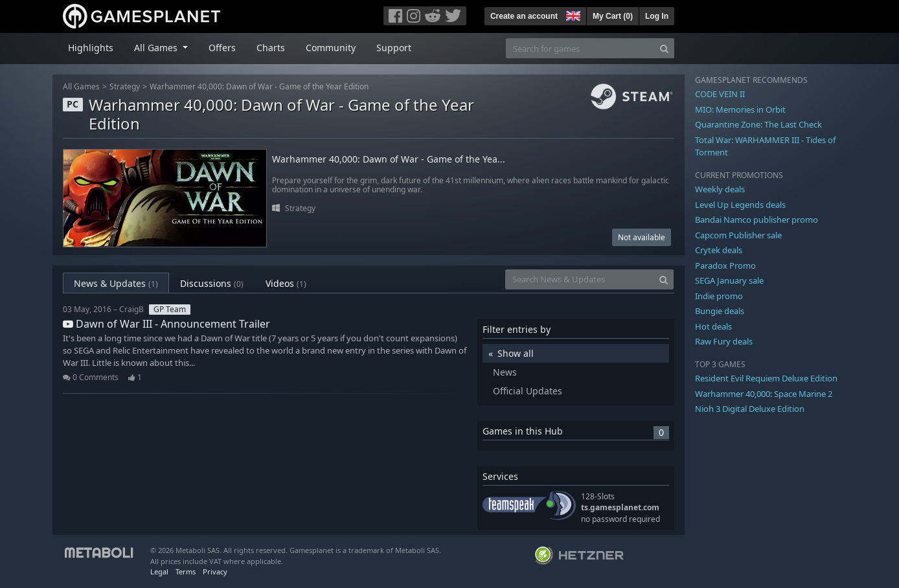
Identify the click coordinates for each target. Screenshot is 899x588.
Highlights (91, 48)
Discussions (212, 283)
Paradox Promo (725, 266)
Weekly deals (720, 189)
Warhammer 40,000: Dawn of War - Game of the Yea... (389, 160)
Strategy (125, 86)
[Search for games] (580, 48)
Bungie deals (720, 311)
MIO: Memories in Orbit (740, 109)
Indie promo (719, 296)
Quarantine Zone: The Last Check (758, 124)
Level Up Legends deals (740, 205)
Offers (222, 48)
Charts (271, 48)
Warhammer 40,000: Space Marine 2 (764, 394)
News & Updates (116, 283)
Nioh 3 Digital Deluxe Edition (750, 409)
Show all (516, 353)
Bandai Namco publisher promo (757, 220)
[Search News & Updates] (580, 279)
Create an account (524, 16)
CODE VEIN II (720, 94)
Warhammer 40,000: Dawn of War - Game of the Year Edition (259, 86)
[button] (572, 14)
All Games (81, 86)
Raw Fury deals (724, 341)
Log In (657, 16)
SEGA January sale (729, 280)
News (505, 372)
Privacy (215, 571)
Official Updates (528, 391)
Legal (159, 571)
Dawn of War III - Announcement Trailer (166, 324)
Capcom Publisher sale (738, 235)
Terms (186, 571)
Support (394, 48)
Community (331, 48)
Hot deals (713, 326)
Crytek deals (719, 250)
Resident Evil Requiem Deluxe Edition (766, 378)
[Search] (664, 48)
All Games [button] (157, 48)
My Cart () (613, 16)
